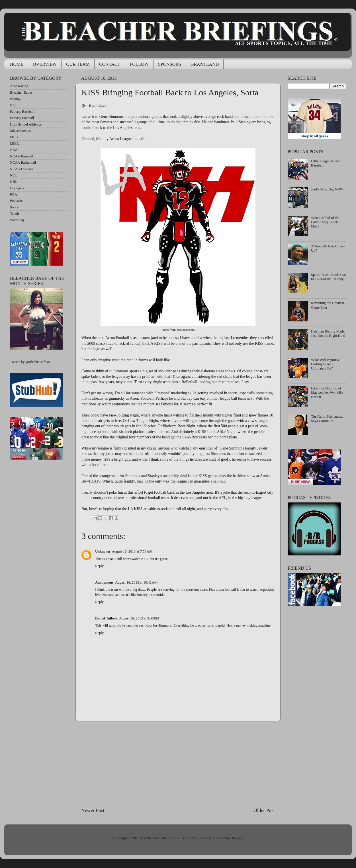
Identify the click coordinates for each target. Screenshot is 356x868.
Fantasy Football (22, 118)
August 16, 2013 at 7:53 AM (132, 551)
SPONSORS (170, 64)
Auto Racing (19, 86)
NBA (14, 150)
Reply (99, 566)
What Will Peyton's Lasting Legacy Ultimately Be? (325, 364)
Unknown (103, 551)
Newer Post (93, 810)
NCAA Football (21, 169)
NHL (14, 182)
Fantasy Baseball (22, 112)
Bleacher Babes (21, 93)
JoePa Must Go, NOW (327, 189)
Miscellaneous (20, 131)
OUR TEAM (78, 64)
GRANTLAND (205, 64)
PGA (14, 194)
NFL (13, 175)
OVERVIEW (45, 64)
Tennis (15, 214)
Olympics (17, 188)
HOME (17, 64)
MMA (15, 143)
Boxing (15, 99)
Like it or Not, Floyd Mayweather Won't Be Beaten (327, 393)
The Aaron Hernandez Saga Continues (327, 419)
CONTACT (110, 64)
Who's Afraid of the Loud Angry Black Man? (325, 222)
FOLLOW (139, 64)
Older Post (264, 810)
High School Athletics (26, 124)
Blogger (236, 838)
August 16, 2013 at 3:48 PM (139, 618)
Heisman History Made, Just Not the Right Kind (328, 334)
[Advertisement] (178, 764)
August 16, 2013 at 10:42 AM (136, 582)
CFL (13, 105)
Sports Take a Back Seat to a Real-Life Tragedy (328, 277)
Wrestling (17, 220)
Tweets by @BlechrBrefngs (30, 362)
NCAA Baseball (22, 156)
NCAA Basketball (23, 163)
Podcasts (16, 201)
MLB (14, 137)
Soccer (15, 207)
